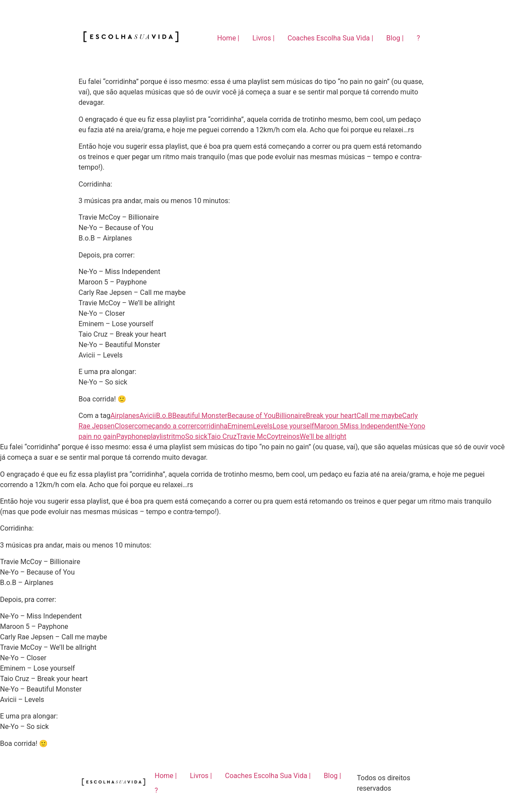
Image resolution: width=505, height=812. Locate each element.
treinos (289, 436)
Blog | (395, 38)
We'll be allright (323, 436)
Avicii (148, 416)
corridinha (212, 426)
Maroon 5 (329, 426)
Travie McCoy (258, 436)
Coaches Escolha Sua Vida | (330, 38)
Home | (228, 38)
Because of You (252, 416)
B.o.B (164, 416)
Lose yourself (293, 426)
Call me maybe (380, 416)
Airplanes (125, 416)
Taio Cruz (222, 436)
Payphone (131, 436)
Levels (263, 426)
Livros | (263, 38)
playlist (158, 436)
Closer (124, 426)
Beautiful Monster (200, 416)
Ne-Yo (408, 426)
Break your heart (331, 416)
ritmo (177, 436)
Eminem (240, 426)
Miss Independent (371, 426)
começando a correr (166, 426)
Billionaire (291, 416)
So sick (196, 436)
